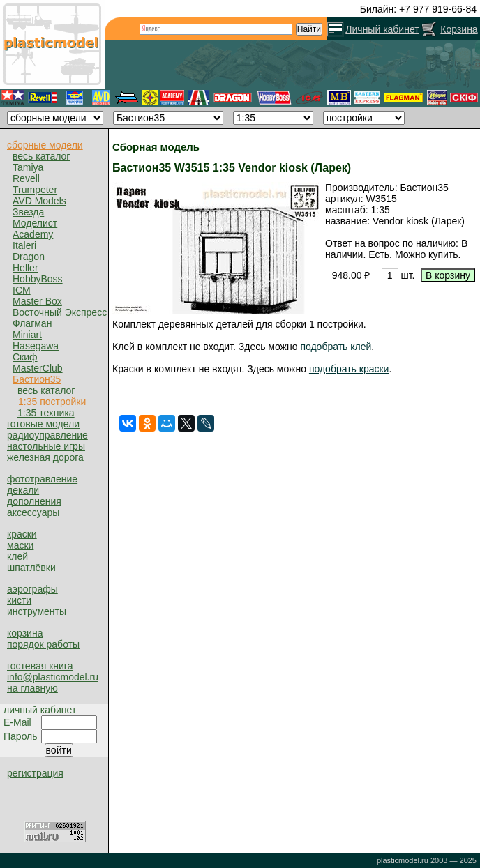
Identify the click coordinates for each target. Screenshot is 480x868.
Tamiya (28, 167)
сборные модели (45, 145)
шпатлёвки (31, 568)
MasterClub (38, 368)
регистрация (35, 773)
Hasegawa (36, 346)
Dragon (29, 257)
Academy (33, 234)
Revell (26, 178)
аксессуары (33, 512)
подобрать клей (336, 347)
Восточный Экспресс (60, 312)
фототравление (42, 479)
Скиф (25, 357)
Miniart (27, 335)
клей (17, 556)
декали (23, 490)
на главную (32, 688)
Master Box (37, 301)
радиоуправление (47, 435)
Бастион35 (37, 379)
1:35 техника (46, 413)
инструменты (37, 611)
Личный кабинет (382, 29)
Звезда (28, 212)
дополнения (34, 501)
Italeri (24, 245)
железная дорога (45, 457)
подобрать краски (349, 369)
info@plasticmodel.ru (53, 677)
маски (20, 545)
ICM (22, 290)
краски (22, 534)
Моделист (35, 223)
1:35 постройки (52, 402)
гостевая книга (40, 666)
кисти (19, 600)
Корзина (459, 29)
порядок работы (43, 644)
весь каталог (41, 156)
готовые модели (43, 424)
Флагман (32, 323)
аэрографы (32, 589)
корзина (25, 633)
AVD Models (39, 201)
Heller (25, 268)
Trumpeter (35, 190)
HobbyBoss (38, 279)
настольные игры (46, 446)
